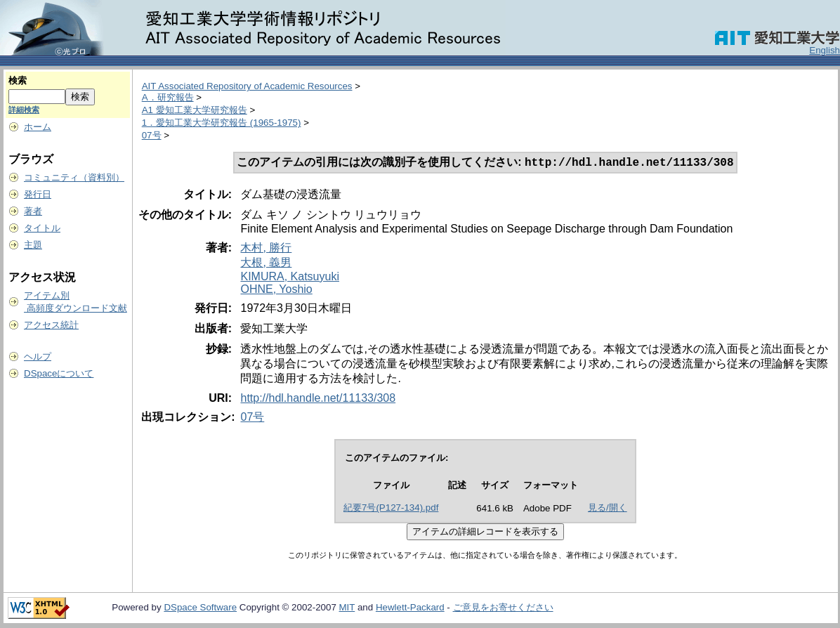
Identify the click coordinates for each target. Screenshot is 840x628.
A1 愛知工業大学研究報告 (195, 110)
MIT (347, 609)
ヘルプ (38, 356)
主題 (33, 245)
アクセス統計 (51, 325)
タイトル (42, 228)
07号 (152, 135)
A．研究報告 (168, 97)
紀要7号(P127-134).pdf (391, 509)
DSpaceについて (59, 373)
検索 (18, 80)
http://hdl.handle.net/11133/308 (318, 399)
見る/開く (608, 509)
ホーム (38, 127)
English (825, 50)
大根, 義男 (266, 264)
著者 (33, 211)
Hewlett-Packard (410, 609)
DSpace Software (200, 609)
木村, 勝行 (266, 249)
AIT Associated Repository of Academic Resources (247, 86)
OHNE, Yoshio (276, 290)
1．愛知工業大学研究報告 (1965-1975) (222, 123)
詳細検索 (24, 110)
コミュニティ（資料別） (74, 177)
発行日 (38, 194)
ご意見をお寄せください (503, 609)
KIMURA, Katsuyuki (289, 278)
